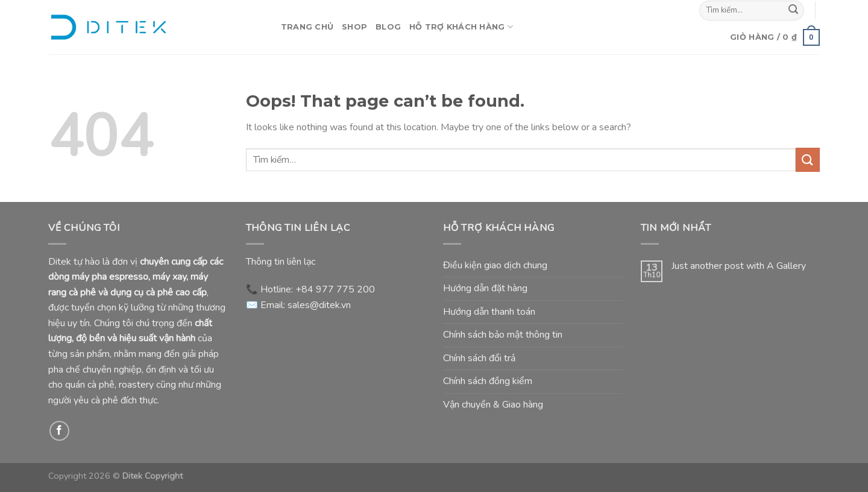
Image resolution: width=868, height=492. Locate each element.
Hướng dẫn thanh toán (489, 312)
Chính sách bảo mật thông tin (503, 335)
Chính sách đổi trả (479, 358)
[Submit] (793, 10)
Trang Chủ (307, 27)
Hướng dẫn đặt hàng (485, 288)
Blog (388, 27)
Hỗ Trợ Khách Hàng (461, 27)
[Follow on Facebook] (59, 431)
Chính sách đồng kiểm (488, 381)
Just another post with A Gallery (739, 266)
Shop (354, 27)
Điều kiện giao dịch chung (495, 265)
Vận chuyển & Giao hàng (493, 405)
